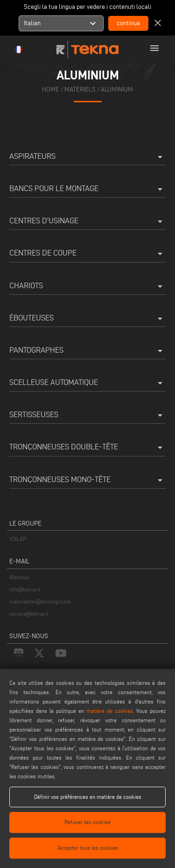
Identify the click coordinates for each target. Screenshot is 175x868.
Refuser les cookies (87, 822)
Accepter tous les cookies (88, 848)
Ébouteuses (87, 319)
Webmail (20, 577)
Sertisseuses (87, 415)
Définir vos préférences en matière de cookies (88, 797)
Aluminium (117, 89)
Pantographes (87, 351)
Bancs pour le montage (87, 189)
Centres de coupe (87, 254)
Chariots (87, 286)
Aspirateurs (87, 157)
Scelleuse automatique (87, 383)
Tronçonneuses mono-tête (87, 480)
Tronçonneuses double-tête (87, 448)
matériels (80, 89)
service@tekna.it (29, 614)
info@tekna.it (25, 589)
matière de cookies (110, 711)
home (51, 89)
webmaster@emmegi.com (40, 601)
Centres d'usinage (87, 221)
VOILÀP (18, 539)
